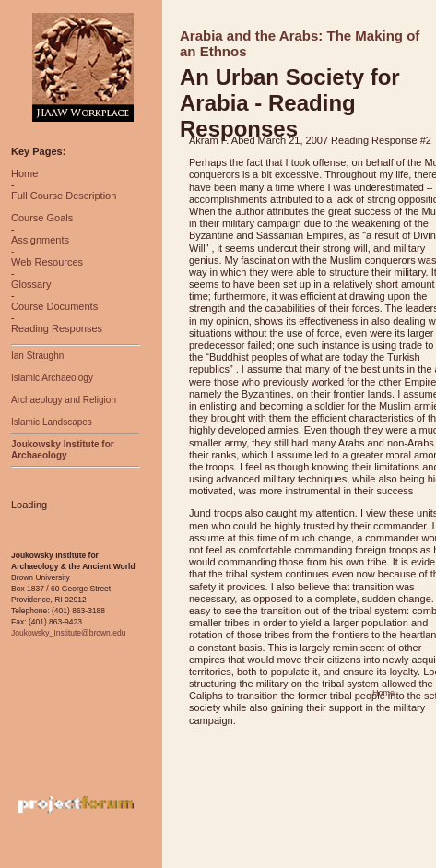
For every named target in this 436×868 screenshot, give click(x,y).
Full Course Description (64, 196)
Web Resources (47, 262)
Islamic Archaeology (52, 378)
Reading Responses (57, 328)
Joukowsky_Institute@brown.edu (68, 633)
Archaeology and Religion (64, 400)
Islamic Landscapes (52, 422)
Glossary (31, 284)
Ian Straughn (37, 356)
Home (24, 173)
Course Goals (42, 218)
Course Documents (54, 306)
